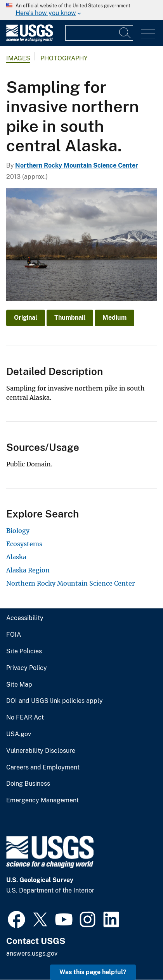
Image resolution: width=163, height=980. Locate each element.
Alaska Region (28, 570)
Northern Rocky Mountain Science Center (77, 165)
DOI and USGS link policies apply (55, 701)
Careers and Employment (43, 768)
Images (18, 58)
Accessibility (25, 618)
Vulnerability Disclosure (41, 751)
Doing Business (28, 784)
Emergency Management (42, 800)
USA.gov (19, 734)
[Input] (99, 33)
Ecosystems (24, 544)
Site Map (19, 685)
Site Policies (24, 651)
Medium (114, 318)
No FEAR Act (25, 718)
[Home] (29, 40)
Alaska (16, 557)
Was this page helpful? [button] (93, 972)
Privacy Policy (27, 668)
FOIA (14, 635)
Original (26, 318)
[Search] (125, 33)
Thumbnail (70, 318)
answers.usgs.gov (32, 953)
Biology (18, 531)
